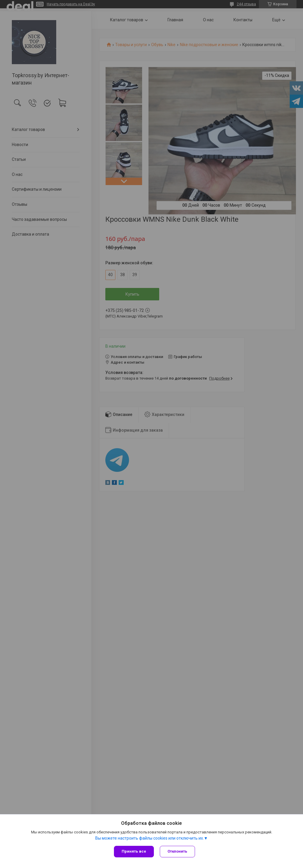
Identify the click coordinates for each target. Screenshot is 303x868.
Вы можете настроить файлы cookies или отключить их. (150, 838)
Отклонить (177, 851)
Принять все (134, 851)
